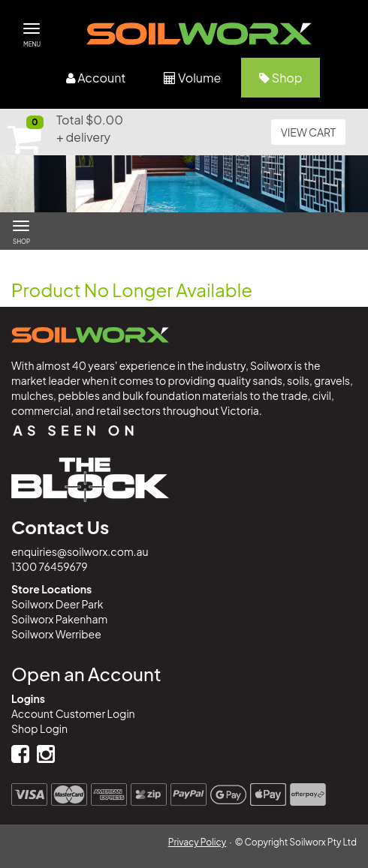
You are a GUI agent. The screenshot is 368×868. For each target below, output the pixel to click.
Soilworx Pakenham (59, 619)
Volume (192, 78)
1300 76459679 (50, 566)
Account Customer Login (73, 713)
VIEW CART (308, 132)
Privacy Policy (198, 842)
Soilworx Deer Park (57, 604)
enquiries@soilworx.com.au (80, 551)
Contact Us (60, 527)
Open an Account (86, 674)
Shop (281, 78)
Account (96, 78)
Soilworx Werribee (56, 634)
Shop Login (39, 728)
